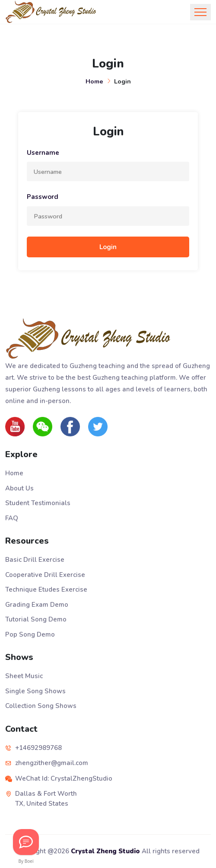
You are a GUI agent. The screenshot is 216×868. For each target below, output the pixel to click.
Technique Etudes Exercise (46, 589)
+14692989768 (38, 748)
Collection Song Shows (41, 706)
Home (94, 81)
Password (43, 197)
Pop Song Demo (30, 634)
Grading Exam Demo (37, 605)
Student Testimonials (38, 503)
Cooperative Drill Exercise (45, 575)
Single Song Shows (35, 691)
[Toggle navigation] (200, 12)
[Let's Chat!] (26, 842)
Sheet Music (24, 676)
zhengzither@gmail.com (52, 763)
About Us (19, 488)
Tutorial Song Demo (36, 619)
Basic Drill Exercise (35, 560)
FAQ (12, 518)
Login (108, 247)
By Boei (26, 861)
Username (43, 153)
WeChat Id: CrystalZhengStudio (64, 778)
